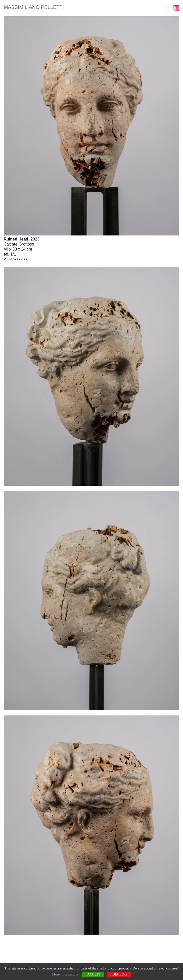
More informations (65, 974)
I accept (93, 974)
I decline (119, 974)
